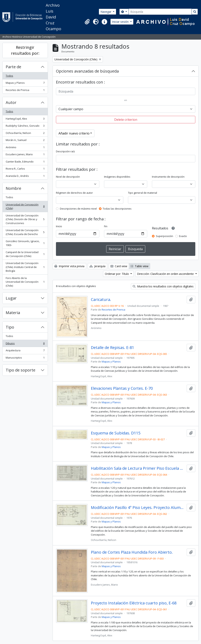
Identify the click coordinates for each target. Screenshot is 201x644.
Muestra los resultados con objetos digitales (163, 286)
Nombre (13, 188)
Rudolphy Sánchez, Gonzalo (25, 127)
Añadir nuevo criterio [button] (74, 133)
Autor (11, 102)
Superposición (164, 236)
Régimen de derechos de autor (74, 193)
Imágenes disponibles (117, 177)
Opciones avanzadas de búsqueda (87, 71)
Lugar (11, 298)
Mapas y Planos (25, 84)
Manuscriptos (25, 358)
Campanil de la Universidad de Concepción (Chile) (25, 254)
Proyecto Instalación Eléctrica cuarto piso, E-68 (134, 603)
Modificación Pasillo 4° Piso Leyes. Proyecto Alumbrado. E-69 (138, 508)
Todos (9, 76)
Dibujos (25, 344)
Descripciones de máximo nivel (78, 209)
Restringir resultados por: (25, 50)
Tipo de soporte (21, 370)
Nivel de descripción (68, 177)
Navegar (106, 12)
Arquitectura (25, 351)
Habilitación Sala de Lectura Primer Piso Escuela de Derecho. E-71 (138, 468)
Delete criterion (126, 120)
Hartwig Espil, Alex (25, 119)
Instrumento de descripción (168, 177)
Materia (13, 313)
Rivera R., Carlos (25, 169)
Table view (139, 266)
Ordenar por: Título (117, 274)
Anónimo (25, 148)
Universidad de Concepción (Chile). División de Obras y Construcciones (25, 219)
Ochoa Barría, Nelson (25, 134)
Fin (106, 226)
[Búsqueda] (160, 12)
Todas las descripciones (117, 209)
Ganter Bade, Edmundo (25, 162)
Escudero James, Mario (25, 155)
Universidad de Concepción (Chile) (25, 206)
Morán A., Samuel (25, 141)
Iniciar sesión (121, 22)
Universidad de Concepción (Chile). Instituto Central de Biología (25, 267)
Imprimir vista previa (69, 266)
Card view (119, 266)
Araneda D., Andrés (25, 177)
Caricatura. (101, 300)
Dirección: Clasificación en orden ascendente (166, 274)
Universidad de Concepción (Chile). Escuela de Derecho (25, 232)
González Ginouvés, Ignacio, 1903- (25, 243)
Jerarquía (97, 266)
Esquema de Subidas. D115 (116, 433)
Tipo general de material (143, 193)
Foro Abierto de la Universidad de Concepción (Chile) (25, 282)
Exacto (183, 236)
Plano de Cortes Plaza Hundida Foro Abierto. (132, 552)
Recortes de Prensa (25, 91)
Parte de (13, 67)
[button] (87, 22)
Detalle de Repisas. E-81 (112, 348)
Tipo (10, 327)
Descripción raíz (65, 151)
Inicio (59, 226)
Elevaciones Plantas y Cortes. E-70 (122, 388)
